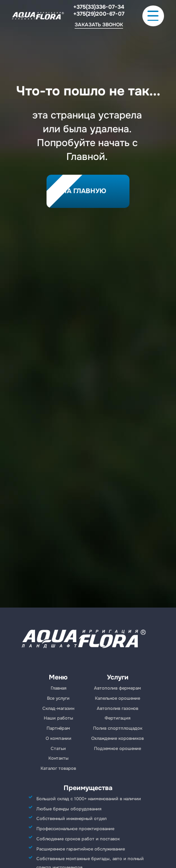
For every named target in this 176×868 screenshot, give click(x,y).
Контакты (59, 758)
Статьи (58, 749)
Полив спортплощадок (118, 728)
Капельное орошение (117, 698)
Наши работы (59, 718)
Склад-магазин (58, 709)
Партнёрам (58, 728)
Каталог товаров (58, 768)
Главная (59, 688)
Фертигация (117, 718)
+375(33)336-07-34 (99, 7)
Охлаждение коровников (117, 738)
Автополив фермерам (117, 688)
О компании (59, 738)
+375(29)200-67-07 (99, 14)
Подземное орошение (117, 749)
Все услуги (58, 698)
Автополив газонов (117, 709)
